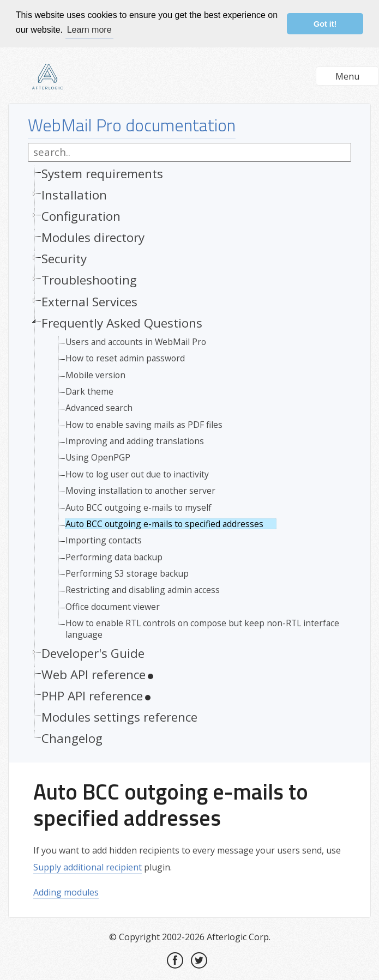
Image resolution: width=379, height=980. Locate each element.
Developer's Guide (93, 653)
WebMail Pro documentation (132, 124)
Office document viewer (113, 606)
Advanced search (99, 407)
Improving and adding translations (135, 440)
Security (64, 258)
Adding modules (66, 892)
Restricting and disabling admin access (143, 589)
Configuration (81, 216)
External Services (89, 301)
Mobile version (95, 374)
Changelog (72, 738)
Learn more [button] (89, 30)
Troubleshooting (89, 279)
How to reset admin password (125, 358)
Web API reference (94, 674)
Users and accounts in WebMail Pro (136, 341)
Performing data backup (114, 556)
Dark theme (89, 391)
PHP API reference (92, 695)
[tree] (189, 458)
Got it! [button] (325, 24)
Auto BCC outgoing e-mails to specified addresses (164, 523)
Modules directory (93, 237)
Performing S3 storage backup (127, 573)
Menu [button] (347, 76)
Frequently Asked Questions (122, 322)
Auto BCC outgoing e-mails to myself (139, 506)
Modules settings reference (119, 716)
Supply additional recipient (88, 867)
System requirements (102, 173)
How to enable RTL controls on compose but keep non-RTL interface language (202, 628)
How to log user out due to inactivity (137, 474)
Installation (74, 194)
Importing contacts (104, 540)
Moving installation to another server (140, 490)
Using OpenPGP (98, 457)
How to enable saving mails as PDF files (144, 424)
